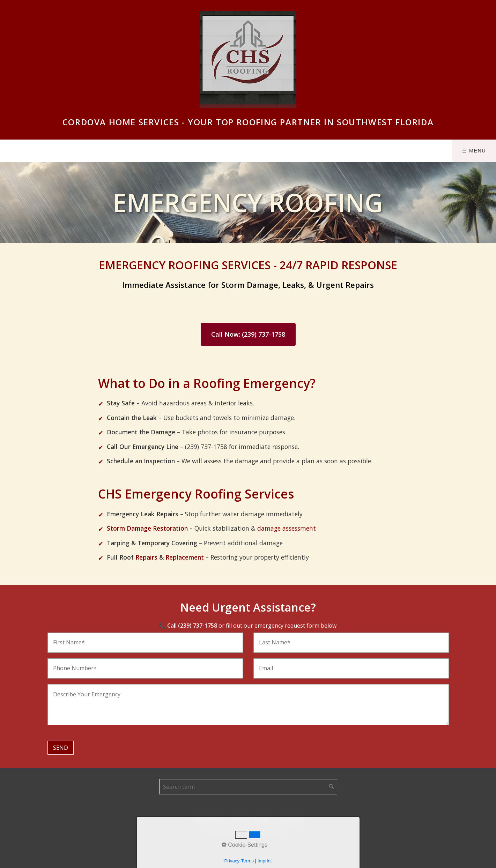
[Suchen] (332, 787)
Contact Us (265, 819)
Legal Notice (293, 819)
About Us (217, 819)
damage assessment (287, 528)
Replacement (185, 557)
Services (240, 819)
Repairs (146, 557)
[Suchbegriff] (248, 787)
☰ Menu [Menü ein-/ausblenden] (474, 151)
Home (197, 819)
